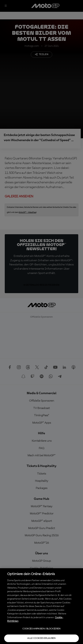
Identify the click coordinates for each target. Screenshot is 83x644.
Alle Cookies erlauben (41, 638)
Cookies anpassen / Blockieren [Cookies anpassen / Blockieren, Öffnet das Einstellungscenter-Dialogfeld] (41, 629)
